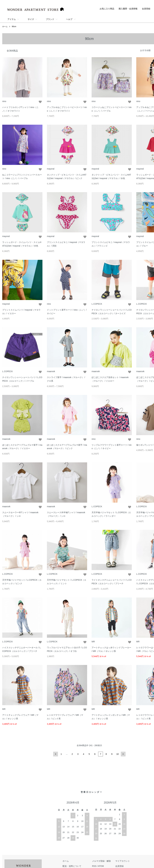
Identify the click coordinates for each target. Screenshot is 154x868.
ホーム (5, 27)
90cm (14, 27)
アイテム (12, 19)
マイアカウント (123, 861)
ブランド (50, 19)
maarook (51, 371)
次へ (123, 754)
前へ (56, 754)
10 (118, 754)
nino (4, 101)
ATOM (101, 866)
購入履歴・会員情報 (128, 9)
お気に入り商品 (107, 9)
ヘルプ (69, 19)
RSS (94, 866)
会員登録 (146, 9)
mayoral (51, 169)
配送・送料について (72, 866)
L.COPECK (97, 304)
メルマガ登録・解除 (101, 861)
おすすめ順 (145, 50)
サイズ (31, 19)
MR (93, 642)
